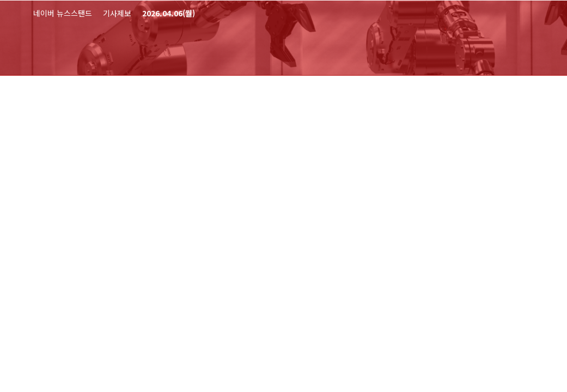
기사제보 (117, 13)
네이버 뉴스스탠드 (63, 13)
